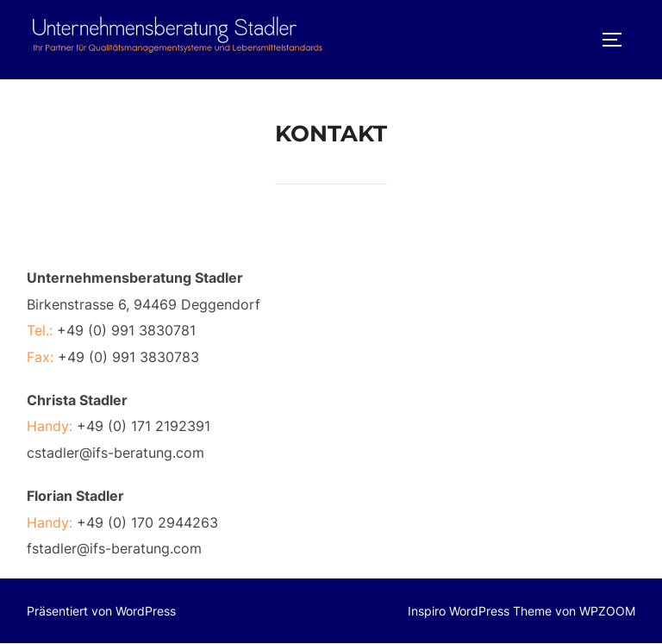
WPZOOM (607, 611)
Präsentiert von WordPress (101, 611)
